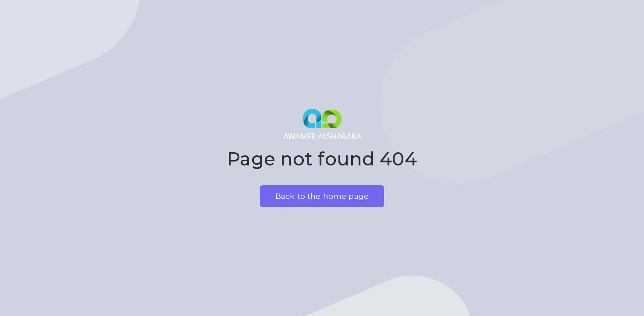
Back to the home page (322, 196)
